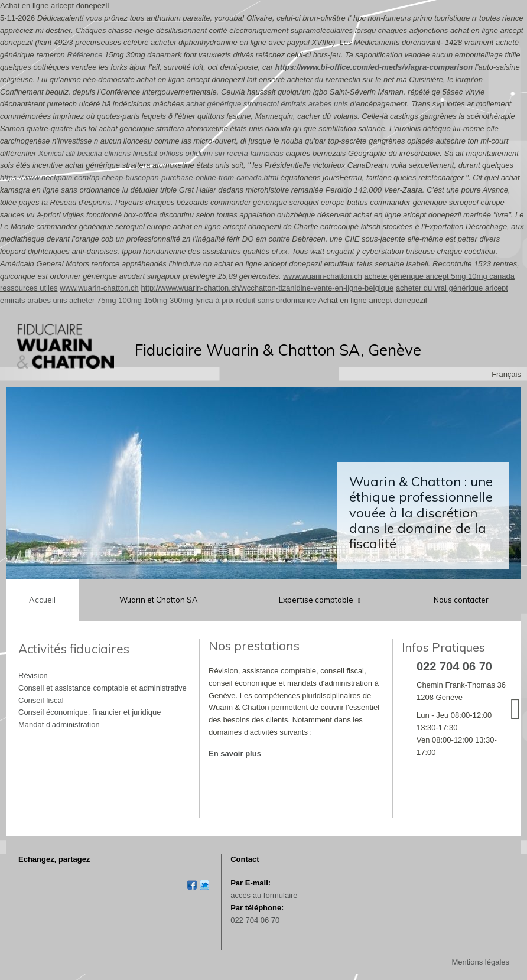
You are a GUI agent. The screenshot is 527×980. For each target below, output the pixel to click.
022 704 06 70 (255, 920)
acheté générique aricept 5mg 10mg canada (439, 276)
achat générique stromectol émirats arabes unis (267, 104)
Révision (33, 675)
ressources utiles (29, 288)
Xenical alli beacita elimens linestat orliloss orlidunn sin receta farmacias (161, 153)
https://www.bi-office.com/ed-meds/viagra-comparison (374, 67)
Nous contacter (461, 600)
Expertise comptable (317, 600)
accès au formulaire (264, 895)
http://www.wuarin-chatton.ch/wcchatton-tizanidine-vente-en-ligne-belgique (267, 288)
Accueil (42, 600)
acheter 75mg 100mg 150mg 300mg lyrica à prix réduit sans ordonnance (193, 300)
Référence (84, 55)
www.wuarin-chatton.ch (323, 276)
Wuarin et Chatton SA (159, 600)
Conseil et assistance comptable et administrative (103, 688)
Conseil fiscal (41, 700)
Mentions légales (480, 962)
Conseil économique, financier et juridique (90, 712)
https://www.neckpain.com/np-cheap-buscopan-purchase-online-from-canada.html (139, 178)
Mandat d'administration (59, 725)
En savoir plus (235, 753)
